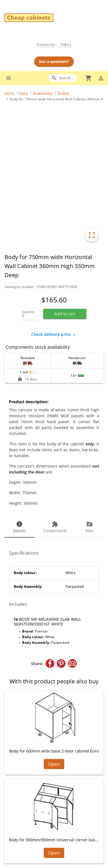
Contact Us (46, 45)
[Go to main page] (56, 18)
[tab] (19, 527)
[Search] (62, 78)
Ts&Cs (65, 45)
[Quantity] (30, 314)
